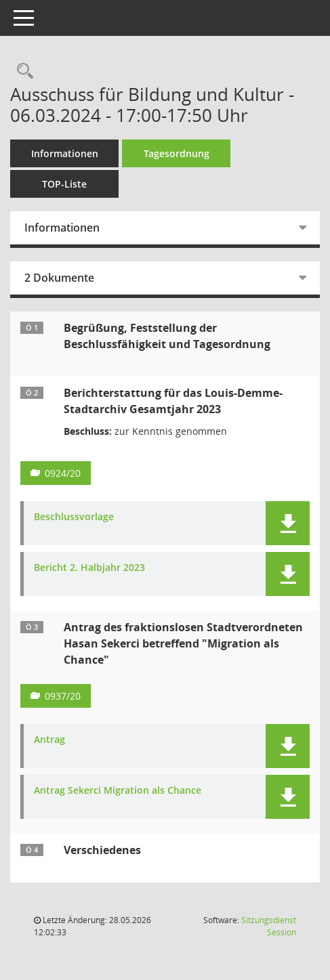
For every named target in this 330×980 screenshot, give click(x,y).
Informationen (65, 153)
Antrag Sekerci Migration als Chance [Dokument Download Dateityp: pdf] (118, 791)
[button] (288, 523)
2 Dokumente (59, 278)
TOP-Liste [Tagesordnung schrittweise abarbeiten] (64, 184)
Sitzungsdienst (269, 926)
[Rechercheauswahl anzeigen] (22, 71)
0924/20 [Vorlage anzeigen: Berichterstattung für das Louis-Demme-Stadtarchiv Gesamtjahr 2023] (63, 473)
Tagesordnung (177, 153)
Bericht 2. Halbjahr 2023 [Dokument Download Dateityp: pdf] (89, 568)
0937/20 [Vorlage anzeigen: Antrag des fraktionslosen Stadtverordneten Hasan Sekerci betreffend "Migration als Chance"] (63, 696)
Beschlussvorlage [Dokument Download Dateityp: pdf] (74, 517)
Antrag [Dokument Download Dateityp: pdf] (49, 740)
